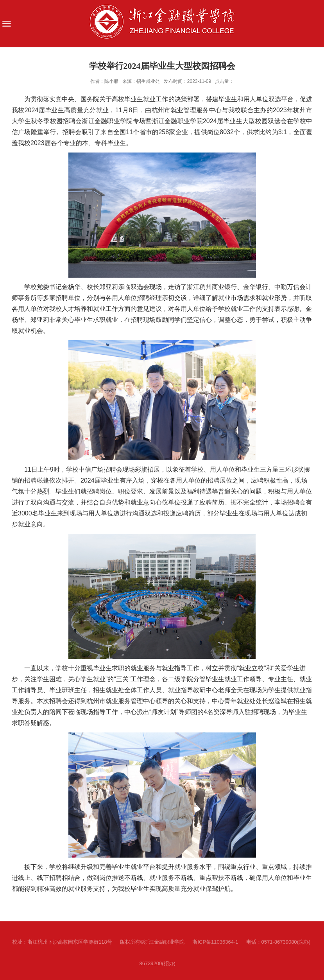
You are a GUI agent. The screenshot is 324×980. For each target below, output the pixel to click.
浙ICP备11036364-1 (215, 942)
